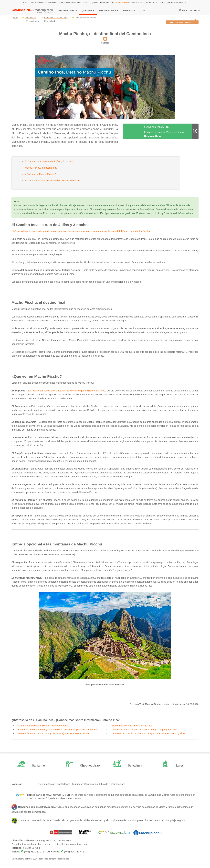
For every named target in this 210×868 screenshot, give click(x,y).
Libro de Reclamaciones (112, 784)
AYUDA (195, 10)
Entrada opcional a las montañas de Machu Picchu (52, 181)
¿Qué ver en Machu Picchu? (40, 174)
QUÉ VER (88, 10)
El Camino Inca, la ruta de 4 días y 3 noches (49, 161)
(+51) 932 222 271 (34, 852)
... (142, 10)
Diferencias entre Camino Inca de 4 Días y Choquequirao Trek (144, 730)
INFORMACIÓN (67, 10)
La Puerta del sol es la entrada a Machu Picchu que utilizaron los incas (66, 391)
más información (121, 3)
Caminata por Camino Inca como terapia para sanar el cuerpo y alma (148, 733)
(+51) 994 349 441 (74, 852)
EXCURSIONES (109, 10)
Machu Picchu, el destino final (41, 168)
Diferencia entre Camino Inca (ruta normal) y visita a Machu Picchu (54, 733)
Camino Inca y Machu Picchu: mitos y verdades (44, 726)
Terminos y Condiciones (85, 784)
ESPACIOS (129, 10)
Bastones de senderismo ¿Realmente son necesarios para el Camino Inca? (59, 730)
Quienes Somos (46, 784)
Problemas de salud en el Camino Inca (132, 726)
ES (183, 10)
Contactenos (63, 784)
